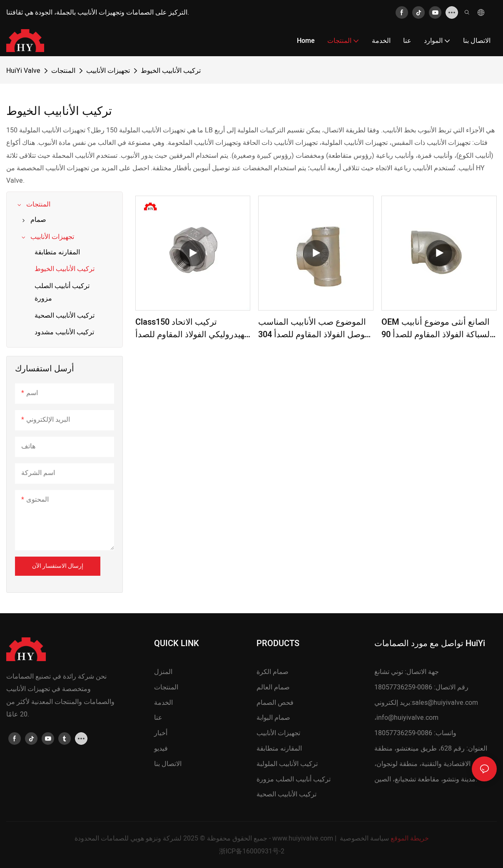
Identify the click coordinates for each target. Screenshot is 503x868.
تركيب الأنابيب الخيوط (171, 71)
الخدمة (163, 703)
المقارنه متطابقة (279, 749)
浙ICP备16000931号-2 (252, 851)
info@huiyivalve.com (407, 718)
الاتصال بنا (168, 764)
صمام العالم (273, 687)
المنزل (163, 672)
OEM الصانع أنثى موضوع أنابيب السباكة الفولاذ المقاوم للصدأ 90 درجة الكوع (437, 328)
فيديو (161, 749)
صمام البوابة (273, 718)
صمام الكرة (273, 672)
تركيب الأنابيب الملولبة (287, 764)
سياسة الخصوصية (364, 838)
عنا (158, 718)
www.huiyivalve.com (303, 838)
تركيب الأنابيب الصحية (286, 794)
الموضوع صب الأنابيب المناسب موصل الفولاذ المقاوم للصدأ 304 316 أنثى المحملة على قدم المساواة (314, 328)
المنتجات (63, 71)
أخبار (161, 733)
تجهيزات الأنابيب (108, 71)
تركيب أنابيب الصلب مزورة (294, 779)
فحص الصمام (275, 703)
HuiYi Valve (23, 71)
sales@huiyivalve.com (445, 703)
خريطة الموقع (410, 838)
